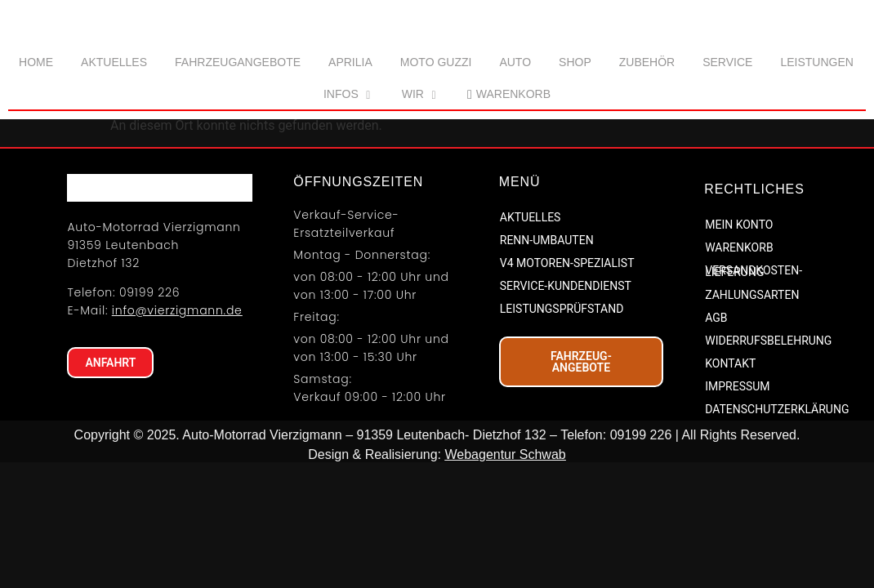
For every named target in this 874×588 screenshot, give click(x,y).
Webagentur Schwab (505, 551)
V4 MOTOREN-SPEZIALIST (567, 359)
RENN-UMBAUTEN (547, 336)
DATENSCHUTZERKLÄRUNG (776, 506)
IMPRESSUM (737, 483)
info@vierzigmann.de (177, 424)
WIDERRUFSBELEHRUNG (768, 437)
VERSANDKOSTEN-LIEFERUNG (754, 367)
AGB (716, 414)
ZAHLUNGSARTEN (752, 391)
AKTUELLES (531, 313)
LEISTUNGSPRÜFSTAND (562, 404)
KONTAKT (730, 460)
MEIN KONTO (739, 321)
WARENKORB (739, 344)
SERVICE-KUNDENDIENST (566, 381)
